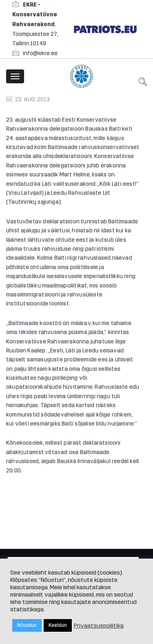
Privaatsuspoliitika (99, 626)
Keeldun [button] (58, 625)
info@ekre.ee (40, 53)
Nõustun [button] (27, 625)
